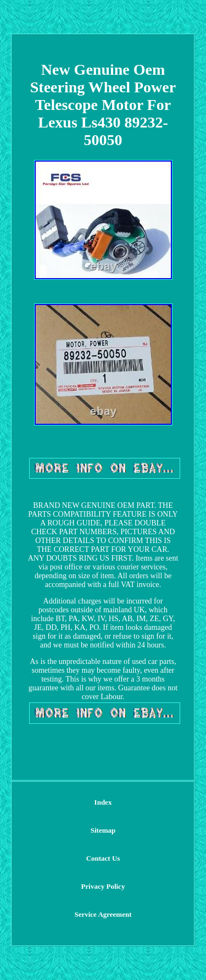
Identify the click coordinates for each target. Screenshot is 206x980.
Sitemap (103, 830)
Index (103, 802)
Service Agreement (103, 914)
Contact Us (103, 858)
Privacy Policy (103, 886)
